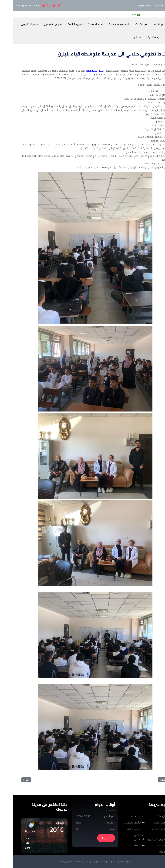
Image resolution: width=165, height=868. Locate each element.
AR (124, 14)
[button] (50, 843)
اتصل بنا (93, 838)
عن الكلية (146, 24)
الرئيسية (161, 24)
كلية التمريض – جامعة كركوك (143, 6)
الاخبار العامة (85, 24)
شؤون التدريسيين (40, 24)
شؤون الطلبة (63, 24)
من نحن (124, 37)
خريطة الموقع (141, 37)
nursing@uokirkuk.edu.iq (15, 6)
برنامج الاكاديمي (17, 24)
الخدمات (160, 37)
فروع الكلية (130, 24)
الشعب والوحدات (108, 24)
